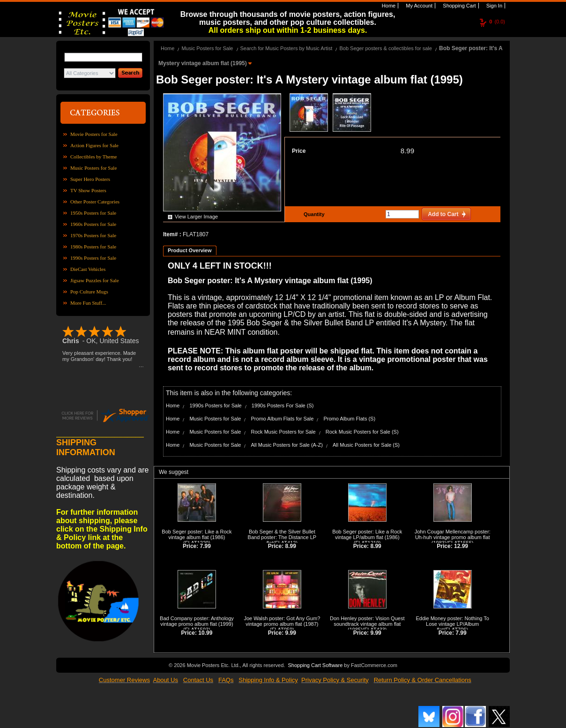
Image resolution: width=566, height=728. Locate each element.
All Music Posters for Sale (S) (366, 445)
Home (388, 6)
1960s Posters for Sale (93, 224)
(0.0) (497, 22)
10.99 (205, 633)
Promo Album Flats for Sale (283, 419)
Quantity (313, 214)
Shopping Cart (458, 6)
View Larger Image (196, 217)
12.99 (461, 546)
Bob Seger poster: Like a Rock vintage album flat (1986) (197, 534)
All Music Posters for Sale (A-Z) (287, 445)
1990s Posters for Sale (93, 258)
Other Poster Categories (95, 202)
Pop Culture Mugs (89, 292)
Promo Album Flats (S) (349, 419)
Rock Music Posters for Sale (283, 432)
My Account (418, 6)
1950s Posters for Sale (93, 213)
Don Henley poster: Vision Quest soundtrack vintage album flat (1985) (367, 624)
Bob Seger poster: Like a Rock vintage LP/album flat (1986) (367, 534)
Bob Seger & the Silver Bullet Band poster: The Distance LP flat (282, 537)
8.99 (407, 151)
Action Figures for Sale (94, 145)
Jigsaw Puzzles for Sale (95, 280)
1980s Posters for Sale (93, 247)
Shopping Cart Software (315, 665)
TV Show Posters (88, 190)
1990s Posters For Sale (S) (283, 405)
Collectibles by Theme (93, 157)
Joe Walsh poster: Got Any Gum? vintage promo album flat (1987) (282, 621)
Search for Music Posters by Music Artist (287, 48)
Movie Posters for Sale (94, 134)
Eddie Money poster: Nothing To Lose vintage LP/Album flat (453, 624)
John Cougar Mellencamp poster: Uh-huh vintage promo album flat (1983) (453, 537)
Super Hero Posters (90, 179)
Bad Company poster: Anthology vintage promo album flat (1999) (197, 621)
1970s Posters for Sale (93, 235)
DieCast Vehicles (88, 269)
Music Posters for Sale (93, 168)
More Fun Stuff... (88, 303)
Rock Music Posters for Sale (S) (362, 432)
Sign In (494, 6)
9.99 (291, 633)
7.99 (205, 546)
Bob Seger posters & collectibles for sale (386, 48)
